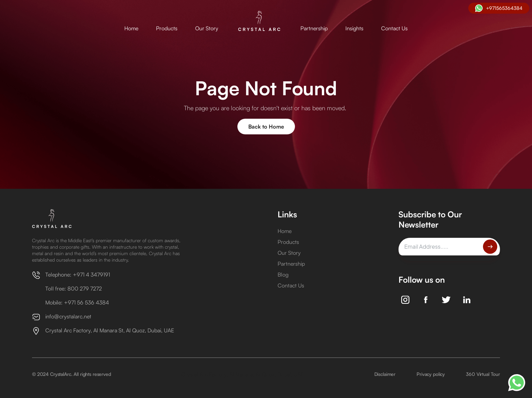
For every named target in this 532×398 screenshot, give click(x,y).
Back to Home (266, 127)
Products (167, 28)
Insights (354, 28)
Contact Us (394, 28)
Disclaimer (385, 374)
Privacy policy (431, 374)
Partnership (314, 28)
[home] (259, 21)
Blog (283, 275)
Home (131, 28)
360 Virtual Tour (483, 374)
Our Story (207, 28)
